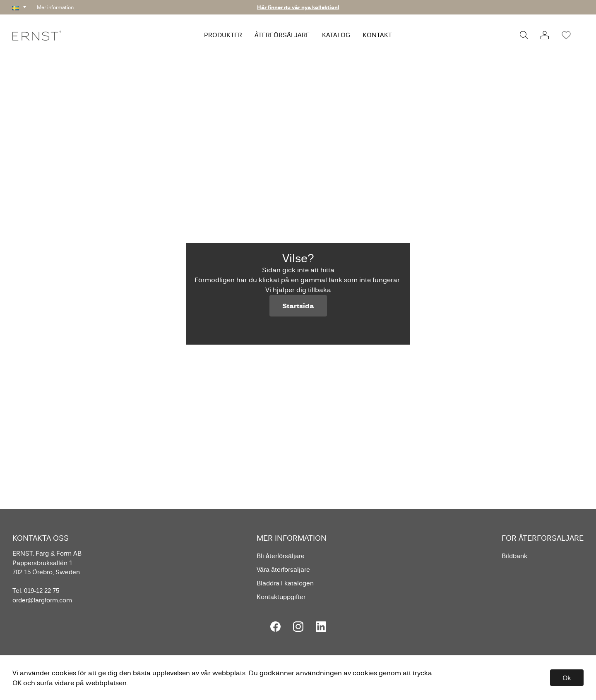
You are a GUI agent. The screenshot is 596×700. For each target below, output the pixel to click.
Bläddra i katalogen (285, 583)
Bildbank (514, 556)
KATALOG (336, 35)
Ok (567, 678)
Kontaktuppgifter (281, 597)
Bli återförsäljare (281, 556)
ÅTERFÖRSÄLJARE (282, 35)
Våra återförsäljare (283, 569)
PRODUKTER (223, 35)
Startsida (298, 306)
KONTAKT (377, 35)
